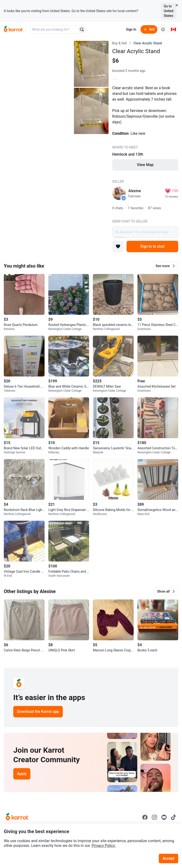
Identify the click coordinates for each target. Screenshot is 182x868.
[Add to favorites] (118, 246)
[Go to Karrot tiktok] (173, 817)
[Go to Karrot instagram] (155, 817)
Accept (168, 858)
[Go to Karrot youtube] (164, 817)
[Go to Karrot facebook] (145, 817)
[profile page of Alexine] (119, 193)
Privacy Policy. (104, 846)
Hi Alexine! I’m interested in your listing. (145, 232)
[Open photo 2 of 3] (91, 64)
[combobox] (54, 29)
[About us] (163, 29)
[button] (166, 266)
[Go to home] (13, 29)
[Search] (82, 29)
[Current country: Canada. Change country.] (173, 29)
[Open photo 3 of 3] (91, 111)
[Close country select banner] (177, 5)
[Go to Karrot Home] (17, 817)
